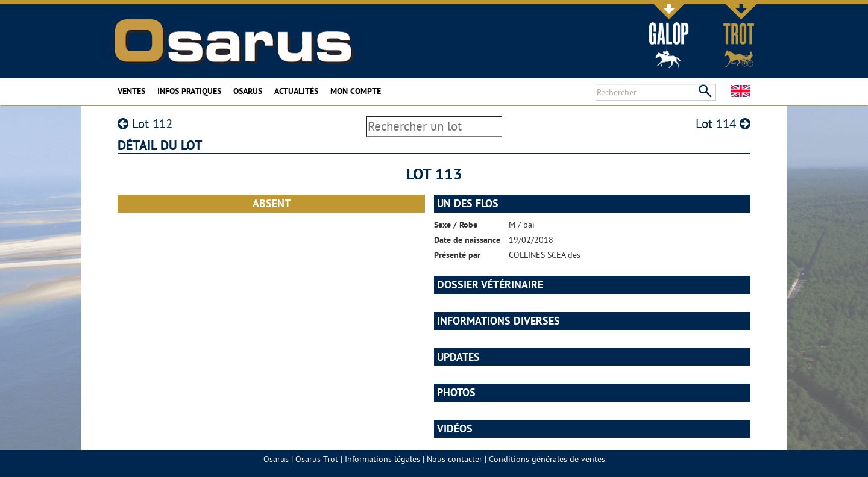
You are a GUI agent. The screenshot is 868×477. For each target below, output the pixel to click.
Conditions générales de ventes (547, 459)
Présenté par (457, 255)
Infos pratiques (189, 91)
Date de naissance (467, 240)
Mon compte (356, 91)
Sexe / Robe (456, 225)
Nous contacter (454, 459)
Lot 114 (723, 124)
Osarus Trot (317, 459)
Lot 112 (145, 124)
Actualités (296, 91)
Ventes (131, 91)
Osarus (248, 91)
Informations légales (382, 459)
